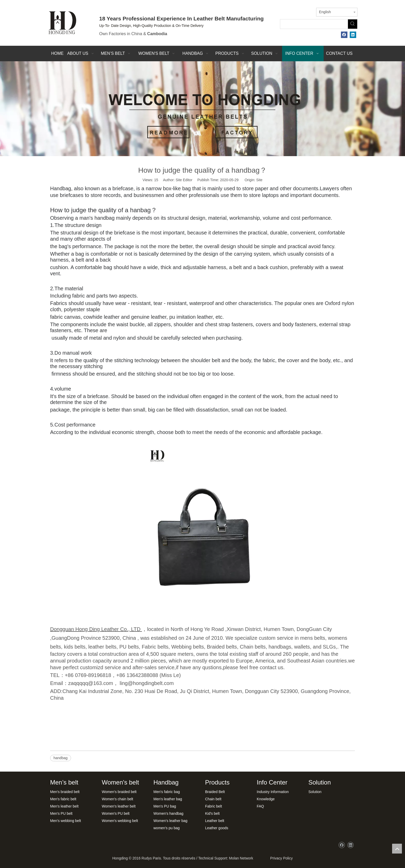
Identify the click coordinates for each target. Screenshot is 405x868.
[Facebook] (344, 35)
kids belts (75, 647)
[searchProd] (314, 24)
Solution (315, 792)
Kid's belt (212, 813)
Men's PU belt (61, 813)
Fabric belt (213, 806)
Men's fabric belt (63, 799)
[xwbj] (202, 109)
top (397, 849)
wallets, (303, 647)
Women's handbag (168, 813)
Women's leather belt (119, 806)
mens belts (313, 638)
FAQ (260, 806)
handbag (61, 758)
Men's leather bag (168, 799)
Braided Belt (215, 792)
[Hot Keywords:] (353, 24)
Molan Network (241, 858)
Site (259, 180)
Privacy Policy (280, 858)
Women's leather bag (170, 821)
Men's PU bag (165, 806)
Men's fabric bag (167, 792)
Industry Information (273, 792)
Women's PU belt (116, 813)
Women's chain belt (117, 799)
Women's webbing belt (120, 821)
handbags (280, 647)
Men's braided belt (65, 792)
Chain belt (213, 799)
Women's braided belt (119, 792)
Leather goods (217, 828)
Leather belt (215, 821)
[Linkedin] (353, 35)
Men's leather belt (64, 806)
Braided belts (222, 647)
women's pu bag (167, 828)
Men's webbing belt (65, 821)
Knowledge (266, 799)
